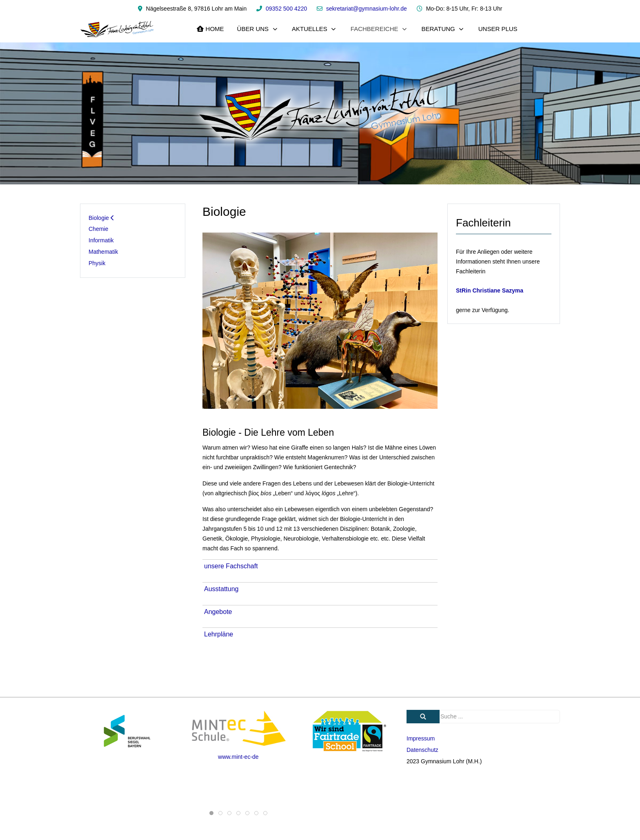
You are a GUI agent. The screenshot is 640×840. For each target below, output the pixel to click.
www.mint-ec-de (238, 757)
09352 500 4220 (286, 9)
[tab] (211, 813)
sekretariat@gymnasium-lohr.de (367, 9)
